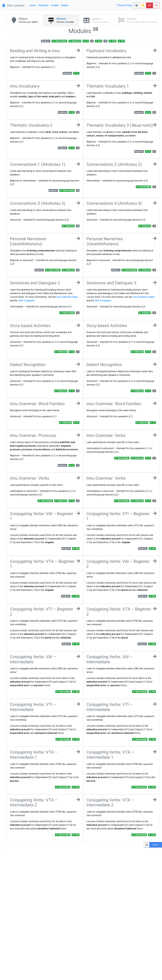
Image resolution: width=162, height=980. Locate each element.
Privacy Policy (124, 5)
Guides (65, 5)
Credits (55, 5)
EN (150, 5)
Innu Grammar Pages (67, 297)
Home (33, 5)
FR (156, 5)
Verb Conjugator (26, 301)
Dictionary (43, 5)
